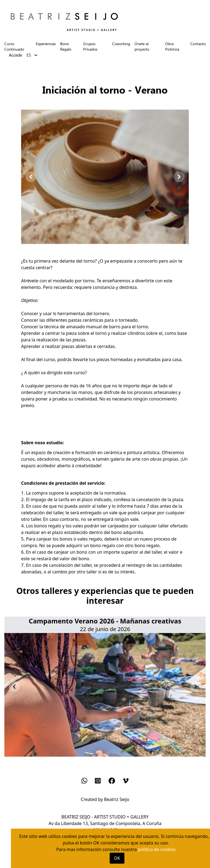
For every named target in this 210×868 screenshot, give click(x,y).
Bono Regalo (66, 46)
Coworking (121, 44)
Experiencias (46, 44)
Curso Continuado (14, 46)
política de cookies (157, 849)
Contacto (198, 44)
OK (117, 858)
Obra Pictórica (172, 46)
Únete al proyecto (142, 46)
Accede (15, 55)
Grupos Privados (90, 46)
